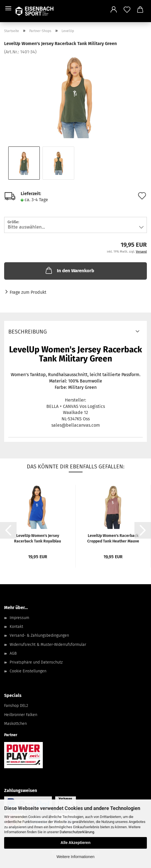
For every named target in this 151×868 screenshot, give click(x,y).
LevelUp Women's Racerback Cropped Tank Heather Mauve (113, 538)
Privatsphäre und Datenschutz (36, 662)
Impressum (19, 618)
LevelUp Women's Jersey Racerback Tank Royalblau (38, 538)
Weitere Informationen (75, 857)
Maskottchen (15, 724)
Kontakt (16, 627)
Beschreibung (28, 332)
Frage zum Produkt (28, 292)
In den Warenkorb (69, 270)
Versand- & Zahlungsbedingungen (39, 635)
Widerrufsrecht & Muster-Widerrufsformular (48, 645)
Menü (8, 8)
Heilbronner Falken (21, 715)
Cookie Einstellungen (28, 671)
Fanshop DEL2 (16, 706)
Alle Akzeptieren (75, 843)
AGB (13, 653)
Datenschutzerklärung (77, 832)
